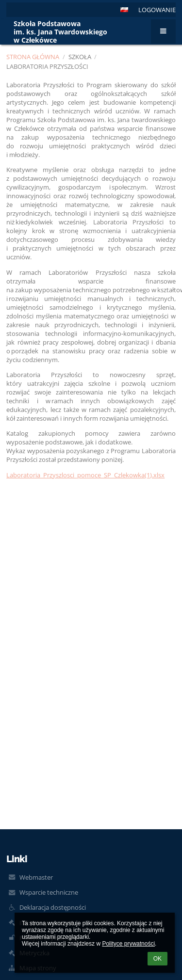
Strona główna (33, 57)
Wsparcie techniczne (49, 892)
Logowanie (157, 10)
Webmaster (36, 877)
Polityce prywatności (128, 944)
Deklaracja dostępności (53, 907)
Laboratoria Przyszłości (47, 66)
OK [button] (157, 959)
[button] (124, 10)
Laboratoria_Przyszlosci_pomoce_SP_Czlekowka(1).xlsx (85, 475)
